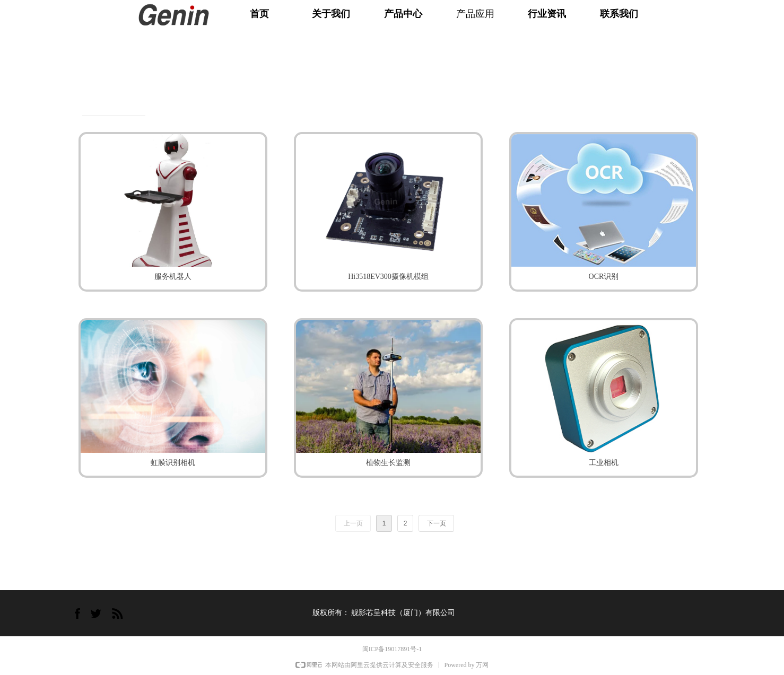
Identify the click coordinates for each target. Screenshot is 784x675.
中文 (695, 19)
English (718, 19)
